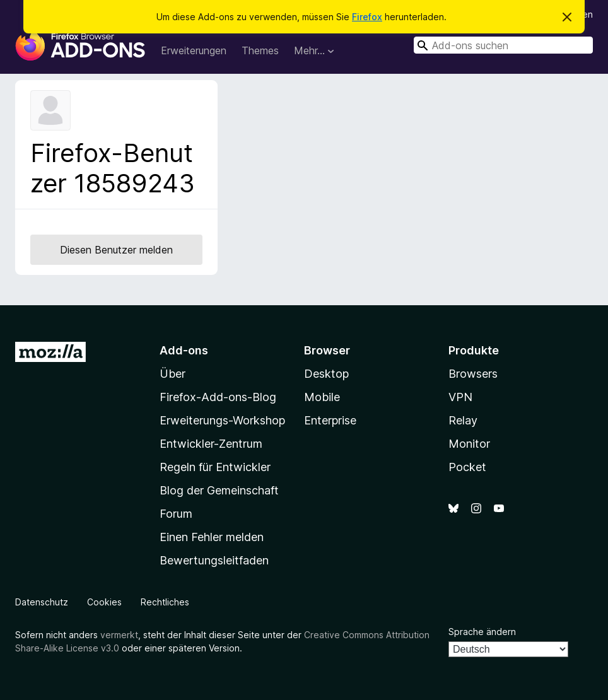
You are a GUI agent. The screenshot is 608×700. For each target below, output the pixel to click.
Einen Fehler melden (212, 537)
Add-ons (184, 350)
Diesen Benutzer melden (116, 250)
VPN (460, 397)
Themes (260, 50)
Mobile (322, 397)
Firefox (367, 17)
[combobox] (503, 45)
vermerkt (119, 635)
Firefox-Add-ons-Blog (218, 397)
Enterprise (330, 420)
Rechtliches (165, 602)
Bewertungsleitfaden (214, 560)
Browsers (473, 374)
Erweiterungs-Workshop (222, 420)
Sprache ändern (482, 632)
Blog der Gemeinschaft (219, 490)
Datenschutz (42, 602)
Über (172, 374)
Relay (463, 420)
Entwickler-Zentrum (211, 444)
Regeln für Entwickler (215, 467)
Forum (176, 514)
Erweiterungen (194, 50)
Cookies (104, 602)
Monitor (469, 444)
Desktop (326, 374)
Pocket (467, 467)
